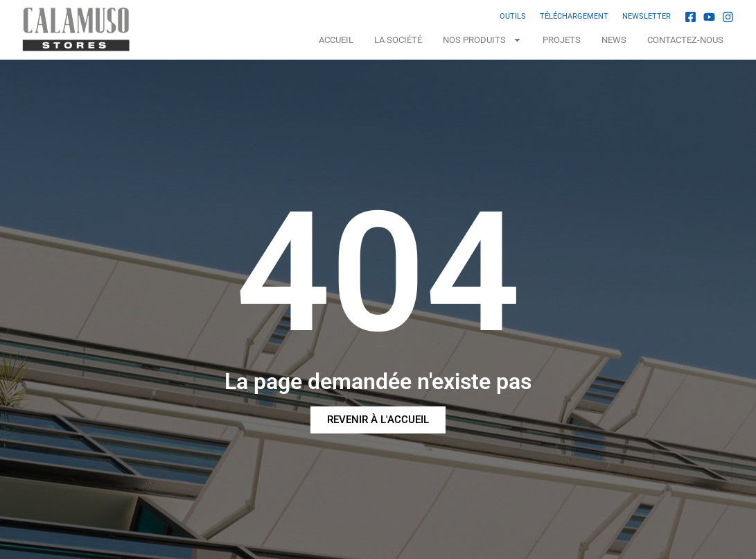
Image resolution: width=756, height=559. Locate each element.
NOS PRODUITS (482, 40)
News (614, 40)
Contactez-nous (685, 40)
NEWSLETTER (647, 16)
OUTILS (513, 16)
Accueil (336, 40)
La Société (398, 40)
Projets (562, 40)
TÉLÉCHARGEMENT (574, 16)
